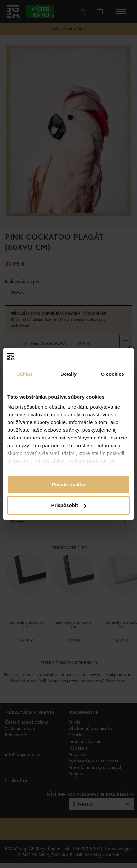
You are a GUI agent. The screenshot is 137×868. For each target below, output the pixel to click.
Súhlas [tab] (24, 374)
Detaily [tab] (68, 374)
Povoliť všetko (68, 484)
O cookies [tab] (112, 374)
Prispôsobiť (69, 505)
